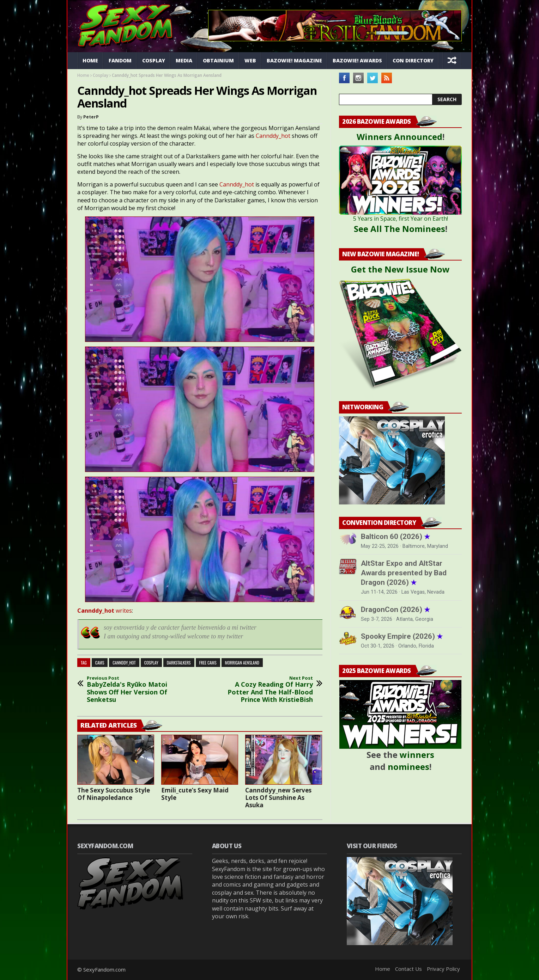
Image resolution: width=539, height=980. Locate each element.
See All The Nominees (399, 229)
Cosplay (154, 60)
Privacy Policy (443, 969)
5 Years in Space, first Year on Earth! (401, 219)
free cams (208, 663)
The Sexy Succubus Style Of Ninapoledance (114, 794)
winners (417, 755)
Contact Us (408, 969)
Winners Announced (399, 137)
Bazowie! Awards (357, 60)
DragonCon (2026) (395, 610)
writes (105, 611)
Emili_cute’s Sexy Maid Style (195, 794)
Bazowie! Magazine (294, 60)
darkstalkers (179, 663)
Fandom (120, 60)
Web (250, 60)
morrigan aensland (242, 663)
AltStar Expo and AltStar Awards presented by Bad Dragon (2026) (404, 573)
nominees (408, 767)
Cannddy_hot (273, 136)
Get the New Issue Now (400, 269)
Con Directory (413, 60)
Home (90, 60)
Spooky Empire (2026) (402, 636)
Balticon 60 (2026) (395, 537)
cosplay (151, 663)
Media (184, 60)
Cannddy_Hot (124, 663)
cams (100, 663)
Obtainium (218, 60)
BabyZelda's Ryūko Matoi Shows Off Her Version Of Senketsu (134, 690)
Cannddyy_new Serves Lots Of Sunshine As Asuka (278, 798)
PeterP (91, 117)
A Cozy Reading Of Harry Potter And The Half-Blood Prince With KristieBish (266, 690)
